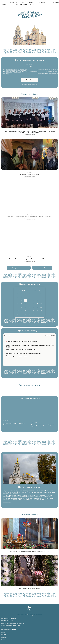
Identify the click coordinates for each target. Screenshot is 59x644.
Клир (12, 3)
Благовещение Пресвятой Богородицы (23, 342)
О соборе (5, 4)
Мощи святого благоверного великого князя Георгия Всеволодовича (29, 552)
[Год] (36, 290)
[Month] (25, 290)
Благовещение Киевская (32, 353)
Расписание (4, 637)
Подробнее (30, 80)
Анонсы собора (42, 268)
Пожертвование (43, 3)
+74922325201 (10, 621)
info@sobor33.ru (16, 625)
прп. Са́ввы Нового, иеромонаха (21, 350)
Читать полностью (29, 135)
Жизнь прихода (31, 4)
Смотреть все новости (19, 268)
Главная (3, 632)
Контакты (55, 3)
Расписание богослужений (22, 3)
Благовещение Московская (16, 356)
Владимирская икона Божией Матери (29, 588)
